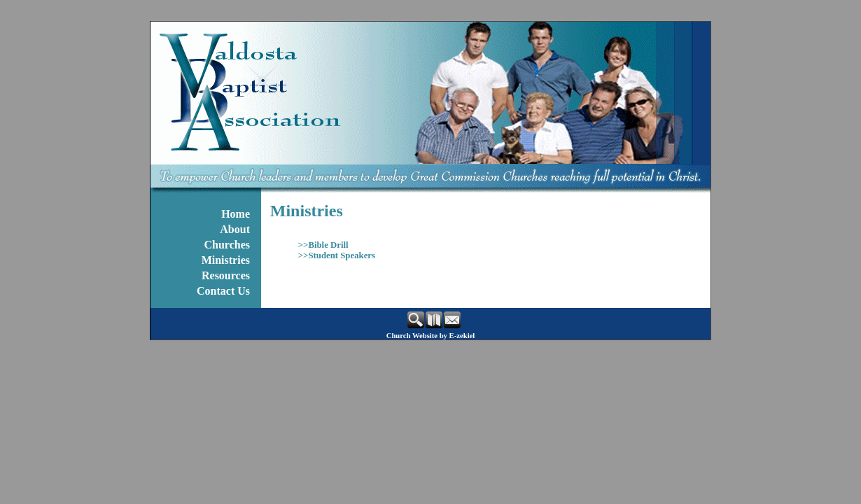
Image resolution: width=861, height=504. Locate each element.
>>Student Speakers (337, 255)
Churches (227, 245)
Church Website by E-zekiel (431, 336)
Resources (226, 275)
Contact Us (223, 291)
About (235, 229)
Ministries (226, 260)
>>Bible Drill (323, 245)
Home (236, 214)
